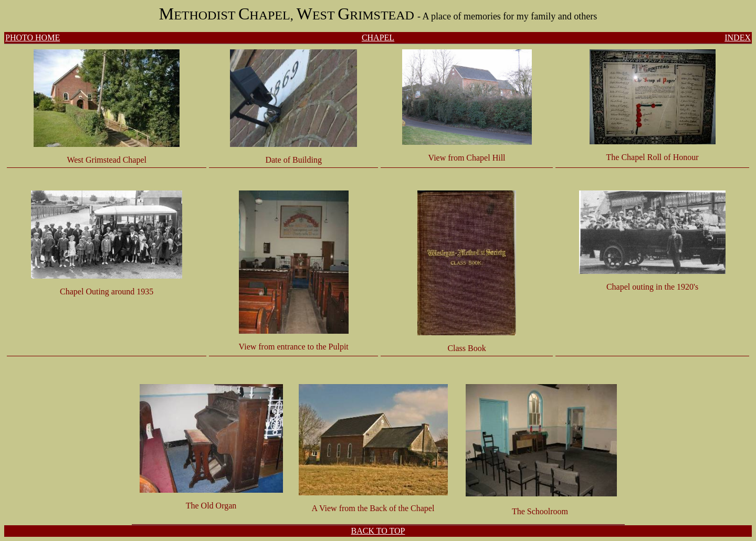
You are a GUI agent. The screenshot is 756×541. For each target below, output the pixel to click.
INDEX (738, 38)
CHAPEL (378, 38)
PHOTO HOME (33, 38)
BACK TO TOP (378, 531)
